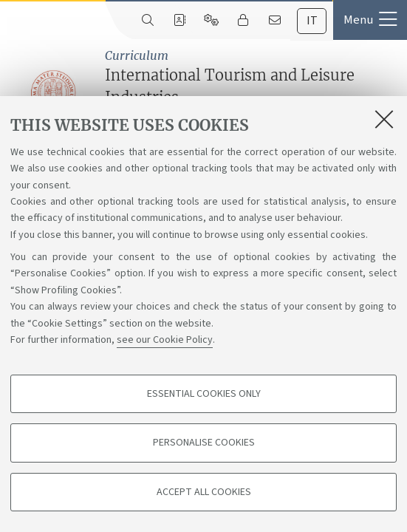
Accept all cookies (204, 492)
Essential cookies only (204, 394)
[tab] (312, 21)
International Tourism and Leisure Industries (252, 93)
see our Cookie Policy (165, 340)
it (312, 21)
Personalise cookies (204, 443)
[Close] (384, 119)
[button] (370, 20)
